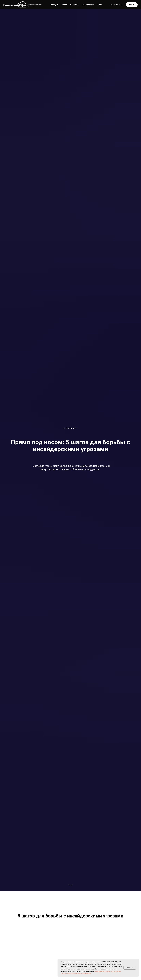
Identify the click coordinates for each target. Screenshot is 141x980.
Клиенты (74, 5)
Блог (100, 5)
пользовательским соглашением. (79, 974)
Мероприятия (88, 5)
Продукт (54, 5)
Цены (64, 5)
